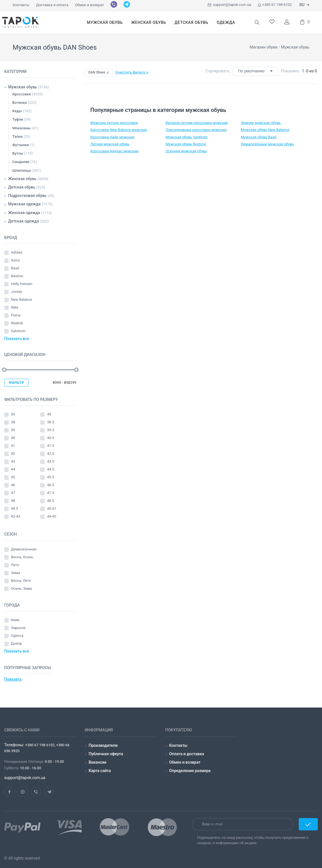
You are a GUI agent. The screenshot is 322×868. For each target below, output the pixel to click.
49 (49, 414)
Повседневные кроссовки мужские (196, 130)
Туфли (18, 119)
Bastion (18, 276)
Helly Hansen (22, 284)
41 (13, 446)
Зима (15, 573)
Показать (13, 679)
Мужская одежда (24, 204)
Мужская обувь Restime (186, 144)
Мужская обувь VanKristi (187, 137)
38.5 (51, 422)
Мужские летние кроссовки (114, 123)
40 (13, 438)
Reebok (17, 323)
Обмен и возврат (89, 5)
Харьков (18, 628)
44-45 (52, 516)
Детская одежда (23, 221)
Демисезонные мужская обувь (267, 144)
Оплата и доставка (187, 754)
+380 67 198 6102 (275, 5)
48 (13, 501)
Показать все (17, 339)
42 (13, 453)
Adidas (17, 252)
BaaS (16, 268)
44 (13, 469)
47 (13, 493)
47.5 (51, 493)
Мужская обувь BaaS (259, 137)
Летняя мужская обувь (110, 144)
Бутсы (18, 153)
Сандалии (21, 162)
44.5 (51, 469)
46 (13, 485)
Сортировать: (218, 71)
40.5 (51, 438)
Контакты (21, 5)
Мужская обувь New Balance (265, 130)
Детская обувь (22, 187)
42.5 (51, 453)
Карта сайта (100, 771)
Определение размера (190, 771)
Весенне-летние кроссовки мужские (197, 123)
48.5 (51, 501)
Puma (16, 315)
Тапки (17, 136)
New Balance (22, 299)
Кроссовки (22, 94)
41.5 (51, 446)
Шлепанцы (22, 170)
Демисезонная (24, 549)
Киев (15, 620)
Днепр (16, 643)
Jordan (17, 292)
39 (13, 430)
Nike (15, 307)
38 (13, 422)
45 (13, 477)
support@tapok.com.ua (229, 5)
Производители (103, 745)
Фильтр (16, 383)
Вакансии (98, 762)
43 (13, 461)
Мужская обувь (23, 87)
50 (13, 414)
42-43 (16, 516)
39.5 (51, 430)
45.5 (51, 477)
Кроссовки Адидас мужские (115, 151)
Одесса (17, 636)
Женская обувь (22, 179)
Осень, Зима (21, 588)
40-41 (52, 508)
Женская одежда (24, 213)
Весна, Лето (21, 581)
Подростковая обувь (27, 196)
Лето (15, 565)
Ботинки (20, 103)
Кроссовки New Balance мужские (119, 130)
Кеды (17, 111)
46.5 (51, 485)
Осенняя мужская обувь (186, 151)
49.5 (15, 508)
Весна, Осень (22, 557)
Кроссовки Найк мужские (112, 137)
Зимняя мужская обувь (261, 123)
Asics (16, 260)
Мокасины (21, 128)
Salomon (19, 331)
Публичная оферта (106, 754)
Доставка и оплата (52, 5)
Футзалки (21, 145)
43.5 (51, 461)
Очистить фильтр (132, 72)
